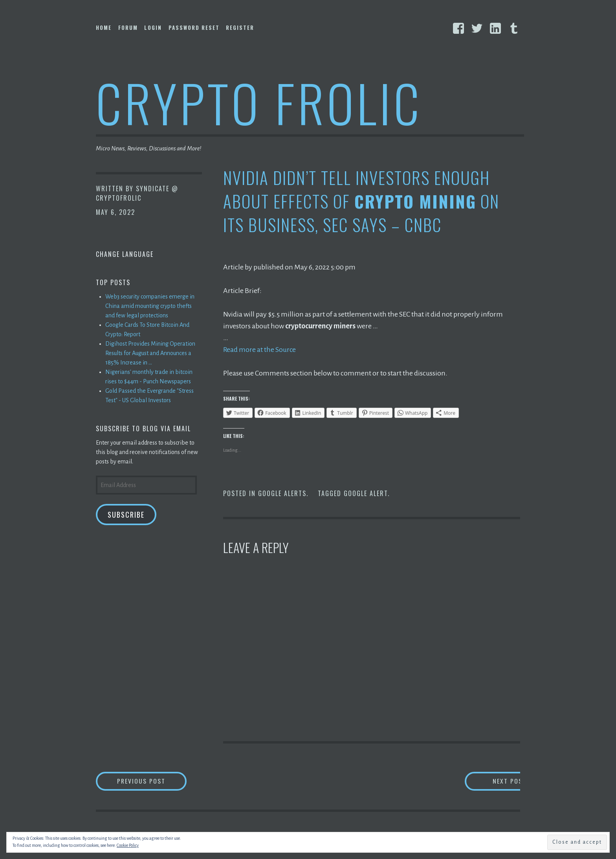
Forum (128, 27)
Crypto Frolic (259, 102)
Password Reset (194, 27)
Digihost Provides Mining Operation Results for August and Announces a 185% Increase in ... (150, 353)
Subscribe (126, 515)
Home (104, 27)
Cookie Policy (128, 845)
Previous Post (153, 781)
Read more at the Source (260, 350)
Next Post (489, 781)
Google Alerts (282, 493)
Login (153, 27)
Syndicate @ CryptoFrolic (137, 193)
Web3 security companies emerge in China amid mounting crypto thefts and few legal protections (150, 306)
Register (240, 27)
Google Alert (366, 493)
